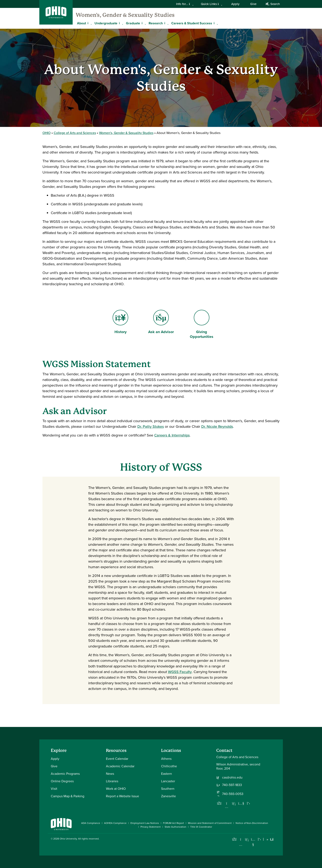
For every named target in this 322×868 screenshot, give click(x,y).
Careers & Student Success (192, 23)
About (81, 23)
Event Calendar (117, 759)
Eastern (167, 774)
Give (253, 4)
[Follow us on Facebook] (219, 803)
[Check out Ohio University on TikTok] (266, 839)
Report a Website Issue (122, 796)
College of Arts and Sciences (75, 133)
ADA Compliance (91, 823)
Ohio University (68, 839)
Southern (168, 789)
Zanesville (168, 796)
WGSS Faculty (180, 672)
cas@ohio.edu (232, 777)
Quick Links (211, 4)
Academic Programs (65, 774)
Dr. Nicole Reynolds (217, 427)
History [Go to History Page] (122, 322)
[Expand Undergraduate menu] (121, 23)
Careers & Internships (172, 435)
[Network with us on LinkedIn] (234, 803)
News (110, 774)
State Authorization (175, 827)
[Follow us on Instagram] (227, 807)
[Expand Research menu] (166, 23)
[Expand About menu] (89, 23)
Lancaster (168, 781)
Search (273, 4)
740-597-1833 (232, 785)
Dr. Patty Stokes (151, 427)
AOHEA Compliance (115, 823)
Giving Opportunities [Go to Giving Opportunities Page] (204, 325)
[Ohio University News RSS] (272, 839)
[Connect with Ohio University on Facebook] (234, 839)
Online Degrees (62, 781)
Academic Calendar (120, 766)
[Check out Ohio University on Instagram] (241, 845)
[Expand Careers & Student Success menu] (215, 23)
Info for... (185, 4)
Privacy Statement (151, 827)
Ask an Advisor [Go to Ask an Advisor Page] (161, 322)
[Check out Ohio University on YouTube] (253, 842)
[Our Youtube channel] (241, 803)
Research (156, 23)
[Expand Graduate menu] (143, 23)
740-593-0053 (233, 794)
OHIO (47, 133)
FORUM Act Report (173, 823)
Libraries (112, 781)
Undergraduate (106, 23)
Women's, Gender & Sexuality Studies (125, 15)
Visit (54, 789)
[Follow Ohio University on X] (259, 839)
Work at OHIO (116, 789)
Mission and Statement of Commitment (210, 823)
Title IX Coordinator (201, 827)
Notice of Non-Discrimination (252, 823)
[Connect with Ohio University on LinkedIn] (247, 839)
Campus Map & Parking (68, 796)
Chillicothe (169, 766)
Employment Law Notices (145, 823)
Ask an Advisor (75, 411)
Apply (235, 4)
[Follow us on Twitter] (249, 803)
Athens (166, 759)
